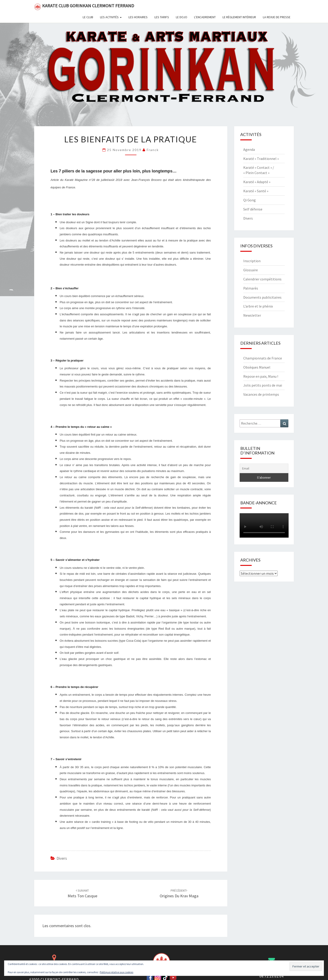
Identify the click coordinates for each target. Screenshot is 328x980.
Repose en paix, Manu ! (261, 376)
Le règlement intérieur (239, 17)
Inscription (252, 261)
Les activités (111, 17)
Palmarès (251, 288)
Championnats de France (263, 358)
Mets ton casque (82, 894)
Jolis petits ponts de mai (263, 385)
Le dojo (182, 17)
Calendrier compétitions (262, 279)
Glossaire (251, 270)
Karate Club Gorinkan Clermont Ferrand (84, 6)
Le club (88, 17)
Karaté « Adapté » (257, 182)
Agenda (249, 149)
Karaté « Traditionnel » (261, 159)
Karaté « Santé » (256, 191)
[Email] (264, 468)
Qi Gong (250, 200)
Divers (62, 858)
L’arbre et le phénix (258, 306)
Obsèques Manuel (257, 367)
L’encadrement (205, 17)
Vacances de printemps (261, 394)
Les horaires (138, 17)
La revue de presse (277, 17)
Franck (153, 150)
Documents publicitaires (262, 297)
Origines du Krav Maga (179, 894)
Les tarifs (162, 17)
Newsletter (252, 315)
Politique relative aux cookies (117, 972)
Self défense (253, 209)
